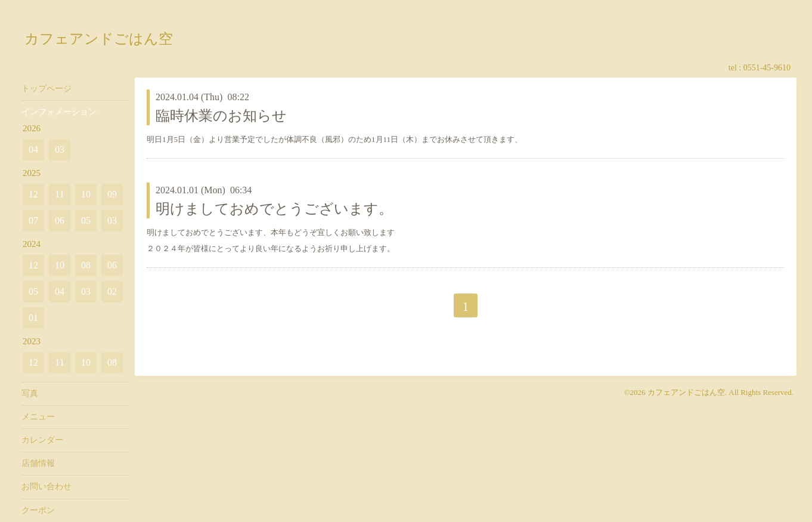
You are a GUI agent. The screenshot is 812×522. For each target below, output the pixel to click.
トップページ (47, 89)
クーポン (38, 510)
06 (60, 220)
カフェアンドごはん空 (99, 38)
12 (33, 194)
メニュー (38, 417)
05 (86, 220)
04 (33, 149)
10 (86, 194)
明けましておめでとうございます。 (274, 209)
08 (86, 265)
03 (60, 149)
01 (33, 318)
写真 (30, 393)
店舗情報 (38, 463)
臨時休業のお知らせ (221, 116)
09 (112, 194)
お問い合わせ (47, 487)
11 (59, 194)
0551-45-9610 (767, 68)
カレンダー (42, 440)
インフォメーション (59, 112)
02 (112, 291)
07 (33, 220)
